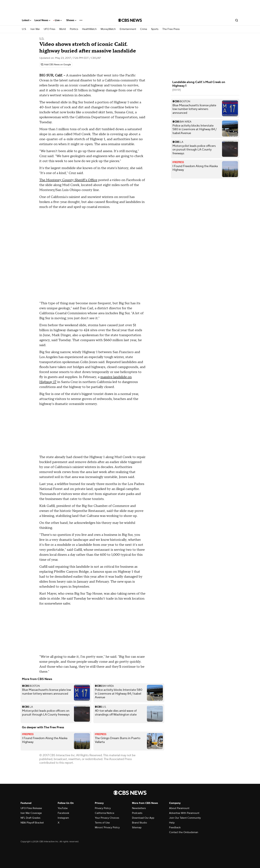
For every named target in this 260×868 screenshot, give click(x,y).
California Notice (105, 813)
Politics (74, 29)
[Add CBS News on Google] (56, 65)
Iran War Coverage (31, 813)
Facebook (63, 813)
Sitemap (137, 827)
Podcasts (137, 813)
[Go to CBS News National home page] (130, 20)
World (63, 29)
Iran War (35, 29)
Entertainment (128, 29)
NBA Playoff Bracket (32, 823)
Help (172, 823)
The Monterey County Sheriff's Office (68, 180)
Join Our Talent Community (185, 818)
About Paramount (179, 808)
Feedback (175, 827)
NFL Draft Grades (30, 818)
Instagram (63, 818)
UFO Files (49, 29)
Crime (144, 29)
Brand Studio (139, 823)
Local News (42, 20)
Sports (155, 29)
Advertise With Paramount (184, 813)
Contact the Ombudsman (184, 832)
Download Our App (143, 818)
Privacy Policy (103, 808)
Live (58, 20)
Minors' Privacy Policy (107, 827)
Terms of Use (102, 823)
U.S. (24, 29)
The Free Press (171, 29)
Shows (71, 20)
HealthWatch (89, 29)
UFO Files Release (31, 808)
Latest (27, 20)
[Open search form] (237, 20)
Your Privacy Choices (107, 818)
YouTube (63, 808)
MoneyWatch (108, 29)
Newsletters (139, 808)
